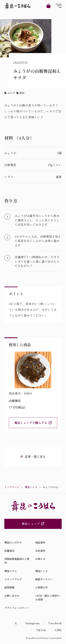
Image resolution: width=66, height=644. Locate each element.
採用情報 (9, 587)
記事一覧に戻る (35, 457)
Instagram (33, 623)
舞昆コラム (11, 571)
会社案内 (40, 551)
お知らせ (40, 559)
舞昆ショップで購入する (31, 423)
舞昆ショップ (33, 524)
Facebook (55, 623)
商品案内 (40, 542)
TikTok (41, 630)
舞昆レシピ (41, 571)
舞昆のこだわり (13, 542)
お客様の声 (41, 587)
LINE (58, 630)
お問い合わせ (12, 596)
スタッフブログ (13, 579)
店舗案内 (9, 551)
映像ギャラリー (44, 579)
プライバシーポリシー (17, 608)
